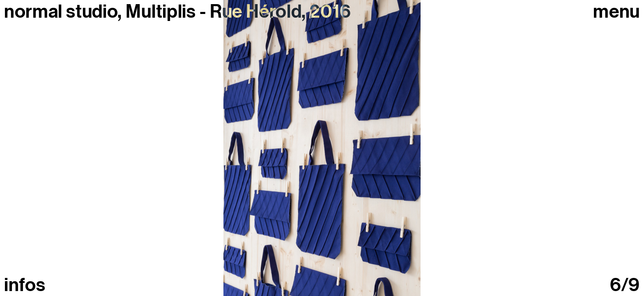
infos (25, 285)
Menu (616, 12)
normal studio (61, 12)
